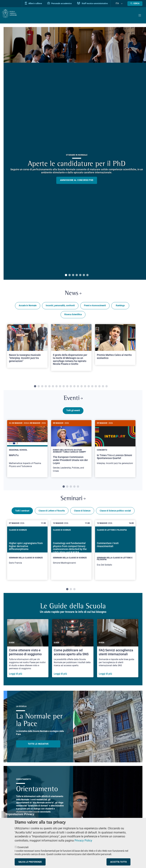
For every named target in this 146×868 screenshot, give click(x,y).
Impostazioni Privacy (20, 814)
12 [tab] (74, 388)
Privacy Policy (83, 841)
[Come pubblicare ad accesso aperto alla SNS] (73, 654)
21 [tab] (107, 388)
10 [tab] (67, 388)
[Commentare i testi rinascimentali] (115, 555)
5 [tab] (80, 275)
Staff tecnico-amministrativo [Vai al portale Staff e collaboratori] (98, 3)
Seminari (73, 503)
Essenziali (23, 847)
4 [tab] (77, 275)
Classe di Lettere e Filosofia (52, 516)
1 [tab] (66, 275)
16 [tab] (89, 388)
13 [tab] (78, 388)
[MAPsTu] (27, 448)
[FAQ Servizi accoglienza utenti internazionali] (118, 654)
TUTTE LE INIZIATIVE (38, 749)
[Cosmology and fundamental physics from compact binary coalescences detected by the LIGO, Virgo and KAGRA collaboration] (71, 554)
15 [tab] (85, 388)
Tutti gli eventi (73, 413)
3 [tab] (73, 275)
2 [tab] (70, 275)
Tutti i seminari (22, 516)
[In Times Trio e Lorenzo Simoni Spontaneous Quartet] (115, 447)
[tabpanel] (27, 352)
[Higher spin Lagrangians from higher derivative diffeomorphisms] (27, 554)
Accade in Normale (28, 307)
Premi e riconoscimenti (95, 307)
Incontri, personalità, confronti (60, 307)
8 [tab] (60, 388)
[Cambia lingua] (123, 4)
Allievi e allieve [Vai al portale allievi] (39, 3)
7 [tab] (87, 275)
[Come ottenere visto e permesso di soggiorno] (28, 654)
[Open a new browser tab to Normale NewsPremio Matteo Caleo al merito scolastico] (115, 346)
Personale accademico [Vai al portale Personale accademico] (65, 3)
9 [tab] (64, 388)
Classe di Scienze (82, 516)
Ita (120, 4)
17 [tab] (92, 388)
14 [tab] (81, 388)
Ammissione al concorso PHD (77, 180)
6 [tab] (84, 275)
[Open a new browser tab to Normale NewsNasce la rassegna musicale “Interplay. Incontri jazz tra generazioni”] (27, 347)
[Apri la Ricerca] (135, 4)
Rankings (120, 307)
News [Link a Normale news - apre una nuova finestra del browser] (73, 294)
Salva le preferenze (30, 862)
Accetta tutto (118, 862)
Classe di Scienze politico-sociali (115, 516)
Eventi (73, 400)
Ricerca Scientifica (73, 316)
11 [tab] (71, 388)
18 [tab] (96, 388)
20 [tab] (103, 388)
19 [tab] (99, 388)
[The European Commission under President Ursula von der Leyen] (71, 451)
